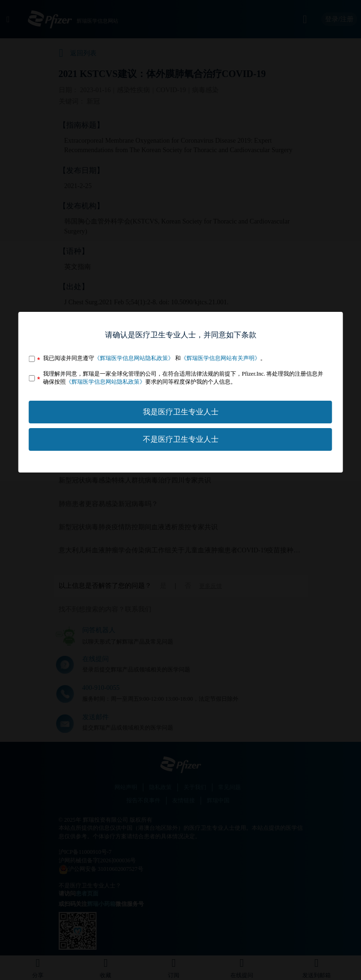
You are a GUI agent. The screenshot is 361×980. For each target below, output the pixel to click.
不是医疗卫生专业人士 (181, 439)
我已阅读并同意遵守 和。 (154, 358)
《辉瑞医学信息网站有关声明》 (220, 358)
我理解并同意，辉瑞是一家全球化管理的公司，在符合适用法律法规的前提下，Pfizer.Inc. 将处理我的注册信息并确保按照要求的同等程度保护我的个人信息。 (183, 378)
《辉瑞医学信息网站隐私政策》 (134, 358)
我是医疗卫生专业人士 (181, 412)
